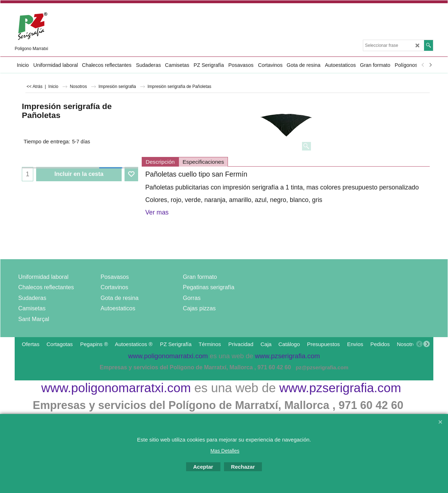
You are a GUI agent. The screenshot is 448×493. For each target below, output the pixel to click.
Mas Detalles (225, 451)
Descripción (160, 162)
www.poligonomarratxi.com (116, 388)
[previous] (423, 65)
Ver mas (157, 212)
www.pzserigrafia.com (340, 388)
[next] (430, 65)
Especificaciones (203, 162)
